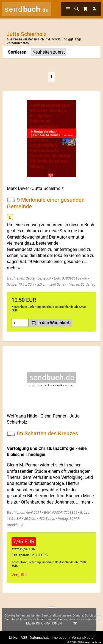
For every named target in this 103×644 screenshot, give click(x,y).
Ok (75, 623)
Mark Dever (18, 188)
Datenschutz (40, 638)
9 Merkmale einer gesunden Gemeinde (46, 203)
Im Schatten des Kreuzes (47, 433)
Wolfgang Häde (22, 416)
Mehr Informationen (44, 623)
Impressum (61, 638)
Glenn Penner (53, 416)
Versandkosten (18, 43)
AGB (24, 638)
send (27, 9)
